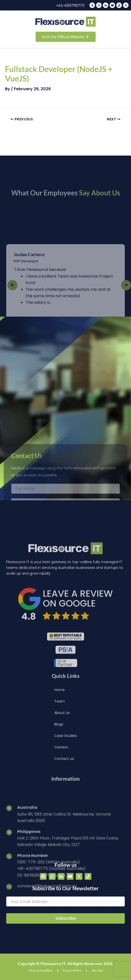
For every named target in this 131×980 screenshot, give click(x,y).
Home (60, 738)
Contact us (64, 807)
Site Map (97, 970)
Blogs (59, 773)
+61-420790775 (70, 5)
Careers (61, 796)
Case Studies (66, 784)
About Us (62, 761)
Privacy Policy (72, 970)
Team (60, 750)
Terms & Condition (40, 970)
